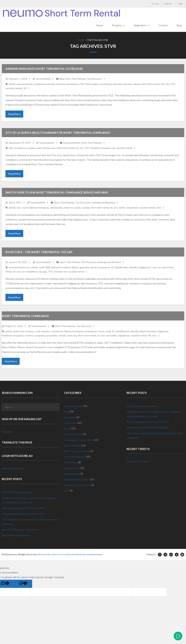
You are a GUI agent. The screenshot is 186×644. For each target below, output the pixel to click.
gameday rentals (89, 268)
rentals (62, 336)
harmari (51, 84)
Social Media (71, 463)
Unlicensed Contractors (77, 485)
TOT (173, 84)
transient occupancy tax (103, 148)
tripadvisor (132, 208)
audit (42, 268)
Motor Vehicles (72, 446)
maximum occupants (13, 336)
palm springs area (46, 148)
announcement (25, 84)
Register (168, 4)
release (137, 84)
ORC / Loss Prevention (77, 451)
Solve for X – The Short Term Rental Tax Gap (39, 252)
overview (117, 84)
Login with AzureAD (13, 469)
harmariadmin (43, 79)
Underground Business (103, 203)
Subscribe (7, 432)
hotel (108, 332)
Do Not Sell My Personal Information (85, 555)
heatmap (60, 84)
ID (112, 268)
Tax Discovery (94, 79)
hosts (102, 332)
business (29, 332)
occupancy (40, 336)
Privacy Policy (45, 555)
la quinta (31, 148)
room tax (156, 268)
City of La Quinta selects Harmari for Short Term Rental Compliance (58, 133)
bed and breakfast (61, 268)
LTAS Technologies (89, 84)
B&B (48, 268)
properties (52, 336)
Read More (14, 114)
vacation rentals (14, 88)
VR (25, 88)
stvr (163, 84)
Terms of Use (60, 555)
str (77, 148)
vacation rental (125, 148)
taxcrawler (111, 336)
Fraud (67, 429)
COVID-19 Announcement (17, 492)
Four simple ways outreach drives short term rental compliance (30, 522)
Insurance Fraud (73, 434)
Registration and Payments (17, 536)
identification (122, 268)
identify (133, 268)
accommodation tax (19, 268)
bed (22, 332)
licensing (151, 332)
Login (180, 4)
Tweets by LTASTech (138, 462)
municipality (56, 208)
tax (168, 84)
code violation (43, 332)
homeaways (91, 332)
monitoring (106, 84)
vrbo (159, 208)
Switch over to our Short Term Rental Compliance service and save (57, 193)
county (25, 208)
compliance (39, 84)
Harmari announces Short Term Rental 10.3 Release (44, 69)
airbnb (12, 84)
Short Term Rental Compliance (25, 316)
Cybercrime (70, 423)
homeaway (72, 84)
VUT (67, 491)
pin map (128, 84)
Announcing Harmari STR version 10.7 (23, 514)
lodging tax (144, 268)
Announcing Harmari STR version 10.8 (23, 508)
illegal (142, 332)
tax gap (43, 272)
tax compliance (30, 272)
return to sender (72, 208)
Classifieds (70, 417)
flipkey (33, 208)
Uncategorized (72, 474)
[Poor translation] (23, 584)
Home (81, 41)
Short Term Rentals (76, 79)
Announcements (72, 143)
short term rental (151, 84)
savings (86, 208)
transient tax (60, 272)
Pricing (155, 4)
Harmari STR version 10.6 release (20, 530)
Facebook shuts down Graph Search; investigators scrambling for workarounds (29, 500)
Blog (62, 79)
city (11, 148)
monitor (29, 336)
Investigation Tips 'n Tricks (79, 440)
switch (122, 208)
